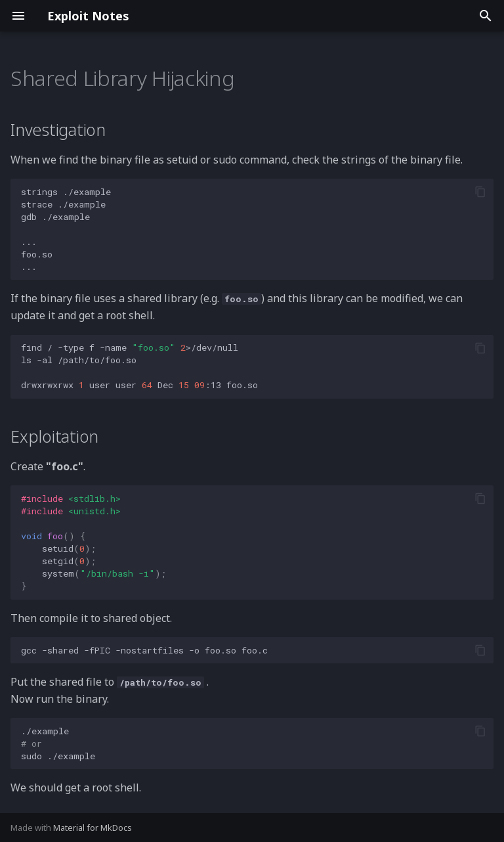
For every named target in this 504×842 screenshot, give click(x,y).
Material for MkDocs (93, 828)
